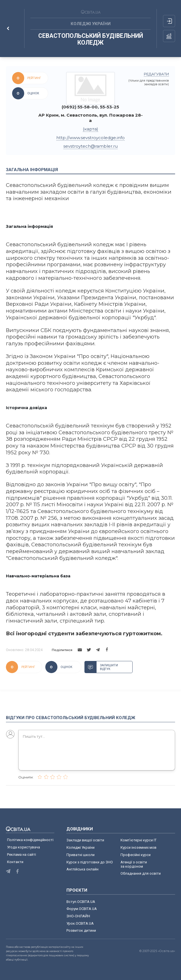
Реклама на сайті (22, 855)
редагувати (156, 74)
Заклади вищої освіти (85, 840)
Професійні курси (136, 855)
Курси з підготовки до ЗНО (90, 862)
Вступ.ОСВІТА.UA (81, 902)
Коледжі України (81, 847)
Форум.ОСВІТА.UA (82, 909)
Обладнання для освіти (141, 873)
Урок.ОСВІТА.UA (80, 923)
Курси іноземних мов (138, 847)
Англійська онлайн (83, 869)
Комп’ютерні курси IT (138, 840)
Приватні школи (81, 855)
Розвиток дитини (81, 930)
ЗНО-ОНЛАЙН (78, 916)
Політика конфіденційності (30, 840)
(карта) (90, 129)
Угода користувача (24, 847)
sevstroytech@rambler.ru (90, 146)
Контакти (15, 862)
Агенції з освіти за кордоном (134, 864)
